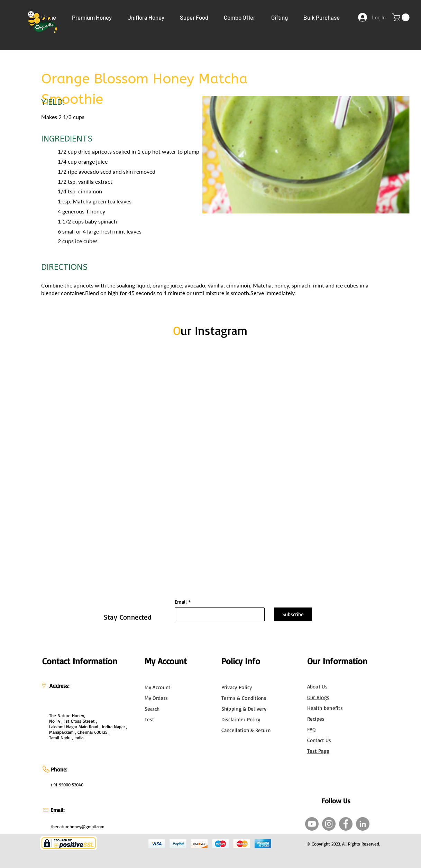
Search (152, 709)
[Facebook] (346, 824)
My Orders (156, 698)
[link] (402, 17)
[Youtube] (312, 824)
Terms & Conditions (244, 698)
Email (181, 602)
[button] (92, 17)
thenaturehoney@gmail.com (77, 826)
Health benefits (325, 708)
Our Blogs (318, 697)
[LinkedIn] (363, 824)
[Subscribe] (293, 614)
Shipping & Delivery (244, 709)
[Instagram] (329, 824)
